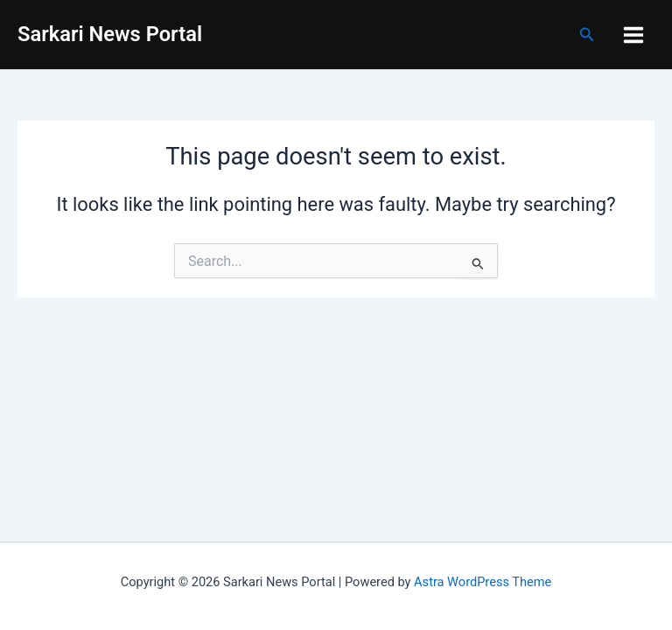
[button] (587, 35)
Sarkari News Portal (110, 34)
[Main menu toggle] (633, 35)
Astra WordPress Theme (483, 582)
